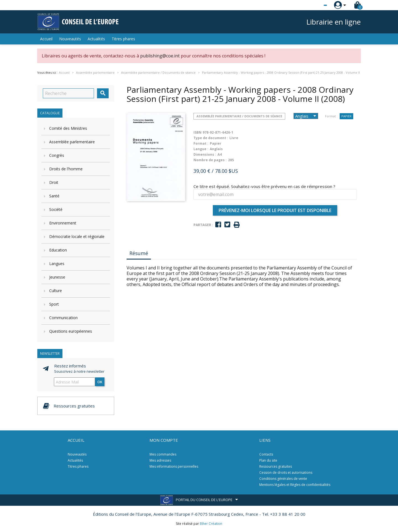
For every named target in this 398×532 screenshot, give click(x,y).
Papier (346, 116)
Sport (54, 304)
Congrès (57, 155)
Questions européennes (71, 331)
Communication (63, 318)
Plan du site (268, 460)
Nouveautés (70, 39)
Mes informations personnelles (174, 466)
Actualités (96, 39)
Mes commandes (163, 454)
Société (56, 209)
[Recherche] (68, 93)
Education (58, 250)
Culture (56, 291)
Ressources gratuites (276, 466)
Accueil (46, 39)
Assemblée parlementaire (72, 142)
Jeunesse (57, 277)
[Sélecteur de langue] (314, 5)
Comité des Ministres (68, 128)
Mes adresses (160, 460)
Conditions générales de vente (283, 479)
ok (100, 382)
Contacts (266, 454)
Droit (54, 182)
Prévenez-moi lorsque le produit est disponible (275, 210)
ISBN (197, 132)
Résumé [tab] (139, 253)
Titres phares (123, 39)
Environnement (63, 223)
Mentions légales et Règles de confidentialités (295, 485)
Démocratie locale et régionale (77, 236)
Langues (57, 264)
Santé (54, 196)
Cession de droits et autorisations (286, 473)
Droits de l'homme (66, 169)
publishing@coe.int (160, 56)
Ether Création (211, 524)
